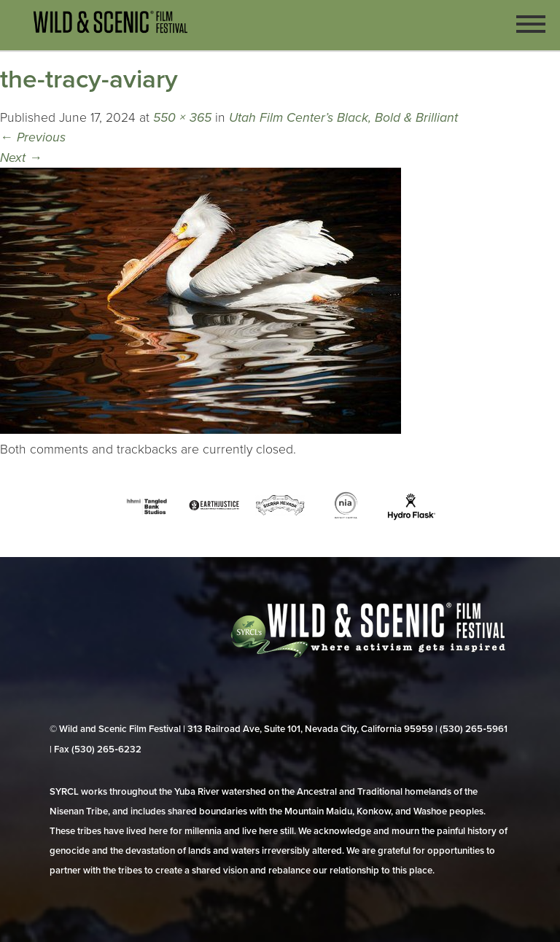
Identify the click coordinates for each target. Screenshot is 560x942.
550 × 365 (182, 118)
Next (21, 158)
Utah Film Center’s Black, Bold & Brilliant (343, 118)
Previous (33, 137)
